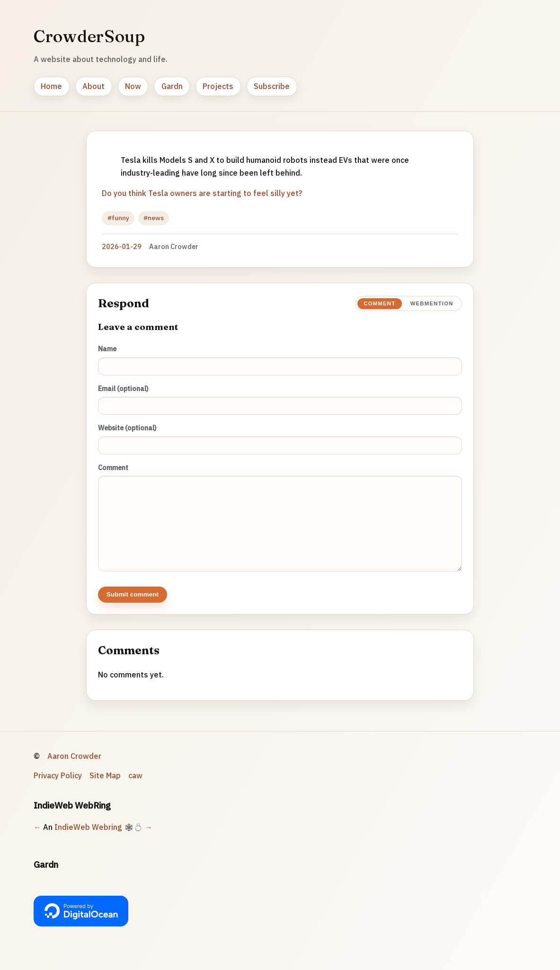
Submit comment (133, 604)
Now (133, 86)
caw (135, 785)
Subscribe (272, 86)
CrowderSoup (89, 36)
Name (107, 349)
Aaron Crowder (74, 765)
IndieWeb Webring (88, 837)
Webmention (432, 303)
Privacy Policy (58, 785)
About (93, 86)
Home (51, 86)
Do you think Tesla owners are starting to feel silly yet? (202, 193)
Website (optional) (127, 428)
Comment (379, 303)
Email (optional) (123, 388)
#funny (118, 218)
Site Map (105, 785)
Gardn (172, 86)
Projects (218, 86)
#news (154, 218)
